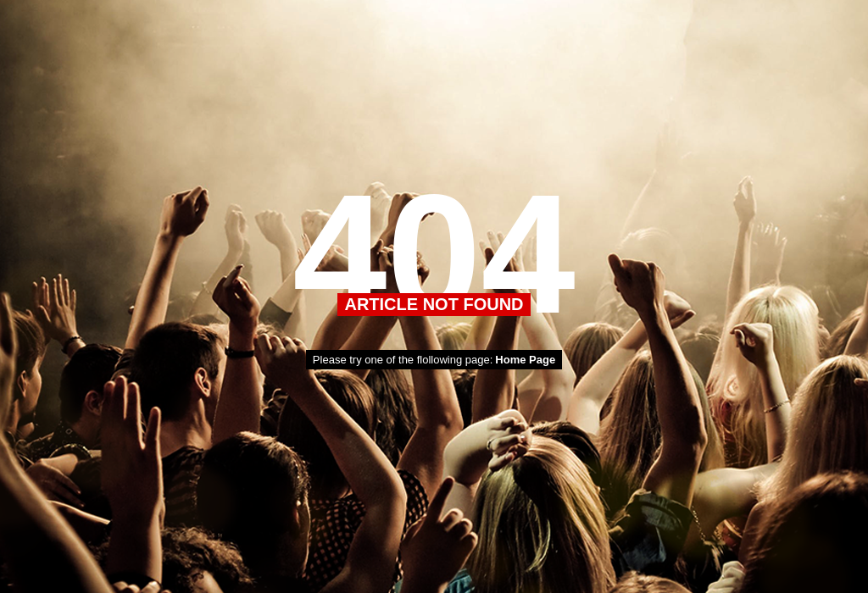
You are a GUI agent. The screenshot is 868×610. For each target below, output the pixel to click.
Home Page (525, 360)
